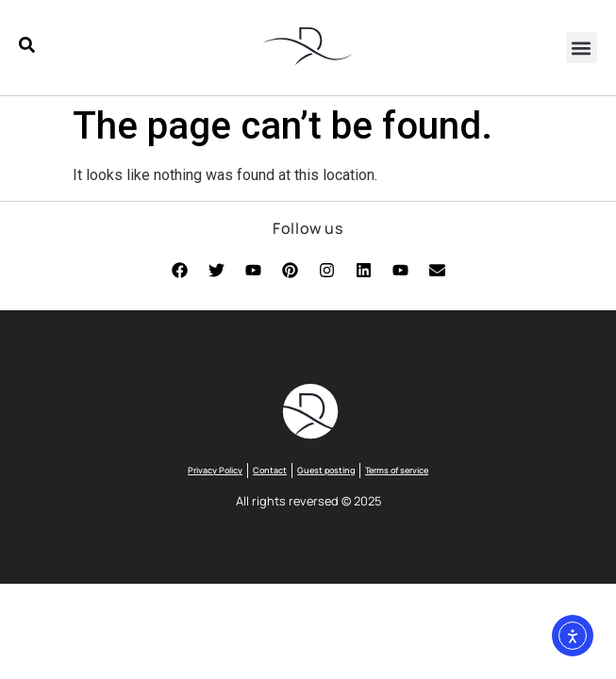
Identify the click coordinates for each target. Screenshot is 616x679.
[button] (582, 48)
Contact (270, 470)
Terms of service (397, 470)
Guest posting (326, 470)
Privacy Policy (215, 470)
